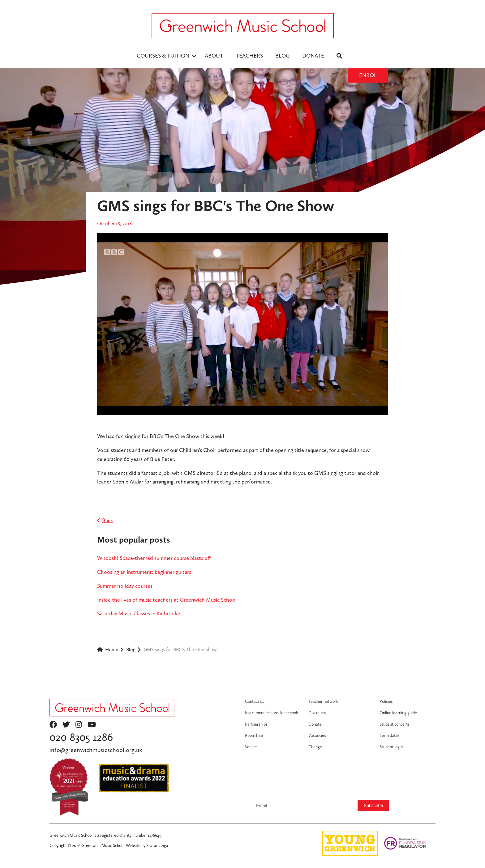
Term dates (390, 735)
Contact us (255, 701)
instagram (79, 724)
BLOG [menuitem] (283, 56)
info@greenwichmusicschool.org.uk (96, 750)
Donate (315, 724)
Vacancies (317, 735)
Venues (251, 747)
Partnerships (256, 724)
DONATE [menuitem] (313, 56)
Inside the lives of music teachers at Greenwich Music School (167, 600)
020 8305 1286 (81, 737)
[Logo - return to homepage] (243, 26)
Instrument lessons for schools (272, 713)
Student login (391, 747)
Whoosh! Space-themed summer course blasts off (154, 558)
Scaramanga (157, 845)
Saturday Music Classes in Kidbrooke (139, 613)
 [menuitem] (339, 56)
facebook (53, 724)
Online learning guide (398, 713)
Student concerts (395, 724)
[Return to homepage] (112, 708)
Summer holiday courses (125, 586)
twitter (66, 724)
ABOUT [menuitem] (214, 56)
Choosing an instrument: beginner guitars (144, 572)
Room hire (254, 735)
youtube (92, 724)
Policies (386, 701)
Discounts (317, 713)
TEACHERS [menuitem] (249, 56)
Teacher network (323, 701)
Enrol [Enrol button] (368, 75)
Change (315, 747)
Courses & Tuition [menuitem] (163, 56)
